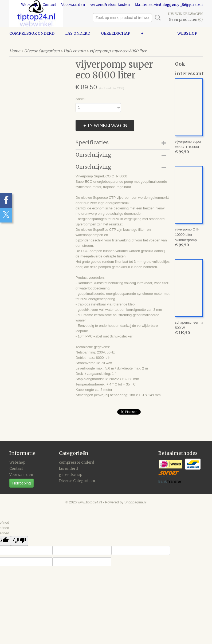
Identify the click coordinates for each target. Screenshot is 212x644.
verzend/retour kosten (110, 5)
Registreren (192, 5)
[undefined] (19, 541)
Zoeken (157, 18)
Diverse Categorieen (42, 51)
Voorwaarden (73, 5)
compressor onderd (32, 33)
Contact (49, 5)
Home (15, 51)
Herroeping (21, 483)
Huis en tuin (74, 51)
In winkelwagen (107, 125)
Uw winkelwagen (185, 14)
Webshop (29, 5)
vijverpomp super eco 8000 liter (118, 51)
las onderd (78, 33)
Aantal (81, 99)
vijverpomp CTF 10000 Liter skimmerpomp (187, 235)
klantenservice (148, 5)
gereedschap (116, 33)
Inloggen (168, 5)
